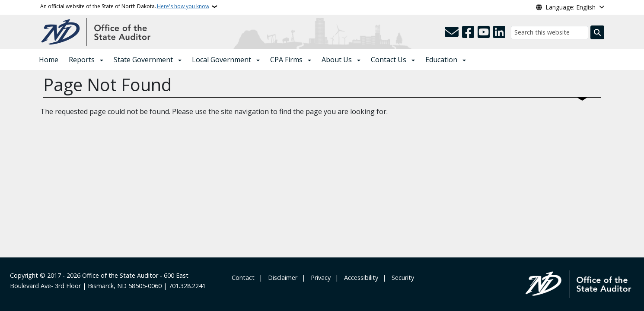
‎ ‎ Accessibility (359, 278)
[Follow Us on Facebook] (468, 32)
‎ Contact (242, 278)
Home (49, 60)
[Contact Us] (452, 32)
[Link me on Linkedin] (499, 32)
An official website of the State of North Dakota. (125, 6)
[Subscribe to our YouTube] (484, 32)
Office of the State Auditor (120, 275)
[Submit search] (597, 32)
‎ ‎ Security (401, 278)
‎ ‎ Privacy (319, 278)
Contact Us (389, 60)
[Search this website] (550, 33)
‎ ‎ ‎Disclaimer (281, 278)
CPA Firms (286, 60)
